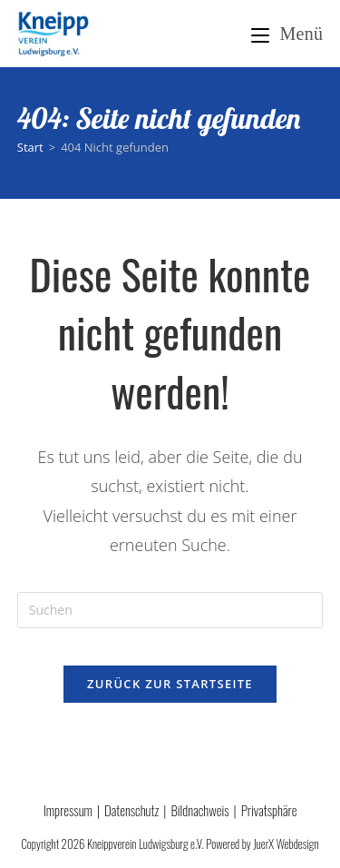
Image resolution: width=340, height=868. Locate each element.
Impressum (68, 810)
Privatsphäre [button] (269, 810)
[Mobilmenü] (287, 34)
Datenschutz (131, 810)
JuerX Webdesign (286, 843)
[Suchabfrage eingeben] (170, 610)
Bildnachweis (199, 810)
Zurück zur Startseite (170, 684)
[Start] (30, 147)
